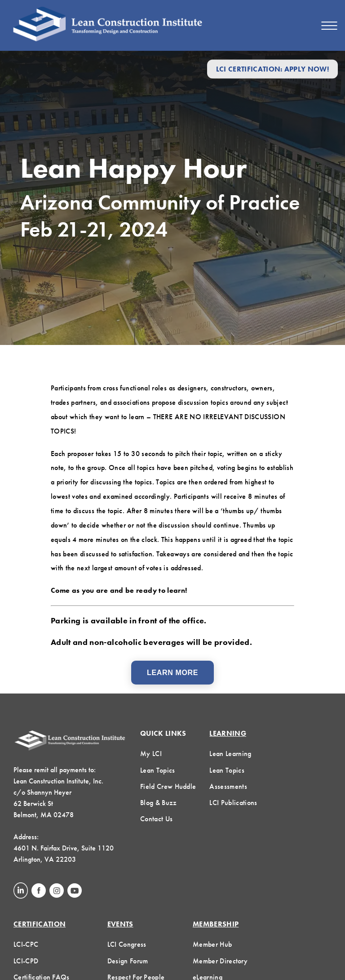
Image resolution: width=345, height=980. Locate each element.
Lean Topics (158, 770)
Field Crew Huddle (168, 786)
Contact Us (156, 819)
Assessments (228, 786)
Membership (216, 924)
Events (120, 924)
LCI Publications (233, 803)
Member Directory (220, 961)
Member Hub (212, 944)
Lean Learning (230, 754)
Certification (40, 924)
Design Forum (128, 961)
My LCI (151, 754)
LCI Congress (127, 944)
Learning (228, 733)
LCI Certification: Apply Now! (272, 69)
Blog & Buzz (159, 803)
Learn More (172, 673)
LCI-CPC (26, 944)
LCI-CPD (26, 961)
